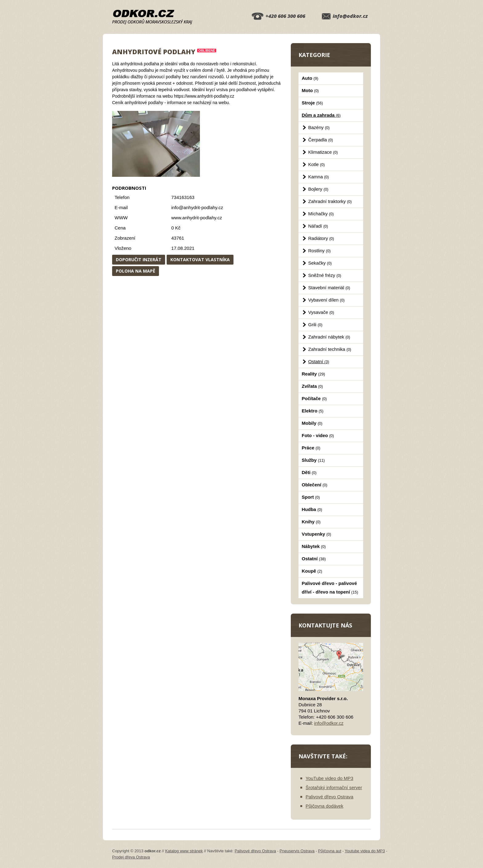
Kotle (317, 164)
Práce (311, 448)
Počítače (314, 398)
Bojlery (318, 189)
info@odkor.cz (350, 16)
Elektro (313, 411)
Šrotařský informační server (334, 787)
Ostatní (319, 361)
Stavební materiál (329, 288)
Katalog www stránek (184, 851)
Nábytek (314, 546)
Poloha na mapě (136, 271)
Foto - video (318, 435)
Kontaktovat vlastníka (200, 260)
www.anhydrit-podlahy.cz (197, 218)
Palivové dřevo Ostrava (329, 797)
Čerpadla (321, 140)
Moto (310, 90)
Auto (310, 78)
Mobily (312, 423)
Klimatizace (323, 152)
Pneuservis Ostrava (297, 851)
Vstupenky (317, 534)
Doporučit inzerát (139, 260)
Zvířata (313, 386)
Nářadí (318, 226)
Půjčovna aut (330, 851)
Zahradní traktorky (330, 201)
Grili (315, 324)
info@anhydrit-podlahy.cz (197, 207)
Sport (311, 497)
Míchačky (321, 214)
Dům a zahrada (321, 115)
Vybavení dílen (327, 300)
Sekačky (320, 263)
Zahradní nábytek (329, 337)
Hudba (312, 509)
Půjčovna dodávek (325, 806)
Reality (314, 374)
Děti (309, 472)
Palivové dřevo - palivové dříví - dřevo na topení (330, 588)
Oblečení (315, 485)
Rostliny (320, 251)
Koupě (312, 571)
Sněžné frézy (325, 275)
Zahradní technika (330, 349)
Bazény (319, 127)
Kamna (319, 177)
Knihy (311, 522)
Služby (313, 460)
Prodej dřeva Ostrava (131, 857)
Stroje (313, 103)
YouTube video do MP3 (329, 778)
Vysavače (321, 312)
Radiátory (321, 238)
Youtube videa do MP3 (365, 851)
